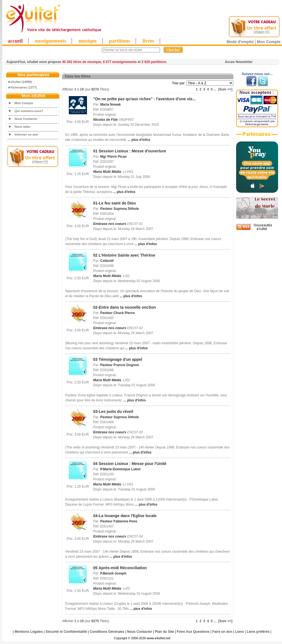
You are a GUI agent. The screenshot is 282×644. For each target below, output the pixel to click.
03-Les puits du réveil (113, 411)
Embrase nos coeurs (110, 224)
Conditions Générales (107, 632)
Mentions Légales (29, 632)
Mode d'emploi (240, 42)
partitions (120, 41)
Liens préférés (258, 632)
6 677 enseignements (120, 62)
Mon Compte (269, 42)
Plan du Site (165, 632)
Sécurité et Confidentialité (66, 632)
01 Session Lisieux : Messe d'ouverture (130, 151)
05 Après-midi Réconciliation (120, 568)
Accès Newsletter (239, 62)
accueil (15, 41)
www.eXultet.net (158, 638)
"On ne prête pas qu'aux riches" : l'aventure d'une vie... (144, 99)
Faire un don (222, 632)
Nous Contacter (26, 119)
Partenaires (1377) (22, 87)
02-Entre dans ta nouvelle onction (124, 307)
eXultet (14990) (20, 82)
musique (88, 41)
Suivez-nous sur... (257, 74)
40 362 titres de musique (82, 62)
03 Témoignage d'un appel (118, 359)
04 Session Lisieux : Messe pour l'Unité (130, 464)
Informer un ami (26, 134)
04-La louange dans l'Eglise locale (125, 516)
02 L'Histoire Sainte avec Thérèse (124, 255)
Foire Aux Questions (193, 632)
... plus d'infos (138, 140)
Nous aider (23, 127)
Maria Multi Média (107, 172)
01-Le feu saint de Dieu (114, 203)
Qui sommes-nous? (29, 111)
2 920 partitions (154, 62)
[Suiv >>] (225, 89)
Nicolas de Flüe (105, 120)
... (215, 89)
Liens (240, 632)
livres (148, 41)
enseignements (50, 41)
